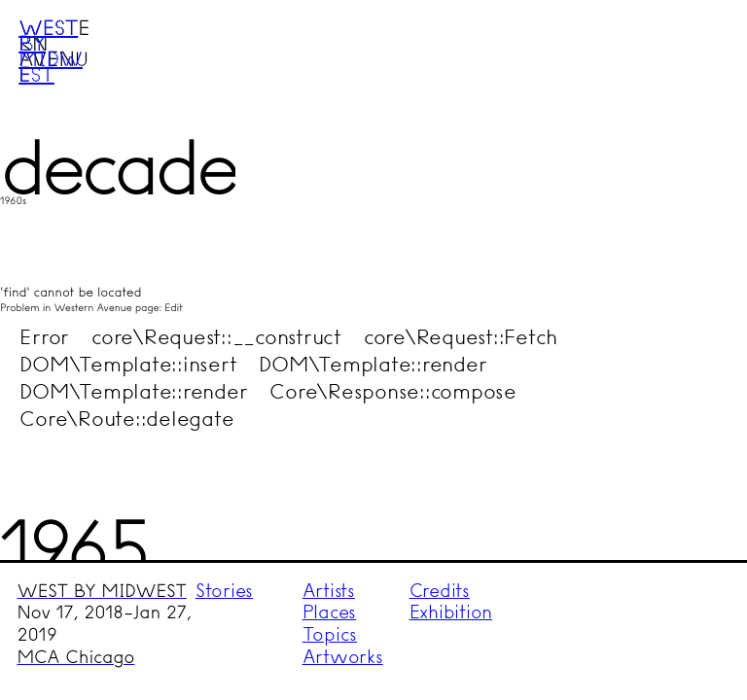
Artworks (343, 657)
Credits (440, 591)
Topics (330, 634)
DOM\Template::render (373, 364)
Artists (329, 591)
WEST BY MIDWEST (102, 591)
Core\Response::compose (393, 391)
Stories (224, 591)
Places (330, 612)
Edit (173, 308)
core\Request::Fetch (461, 336)
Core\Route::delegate (126, 418)
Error (44, 336)
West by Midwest (51, 51)
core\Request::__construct (216, 336)
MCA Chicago (76, 657)
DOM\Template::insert (128, 364)
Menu (695, 52)
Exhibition (451, 612)
